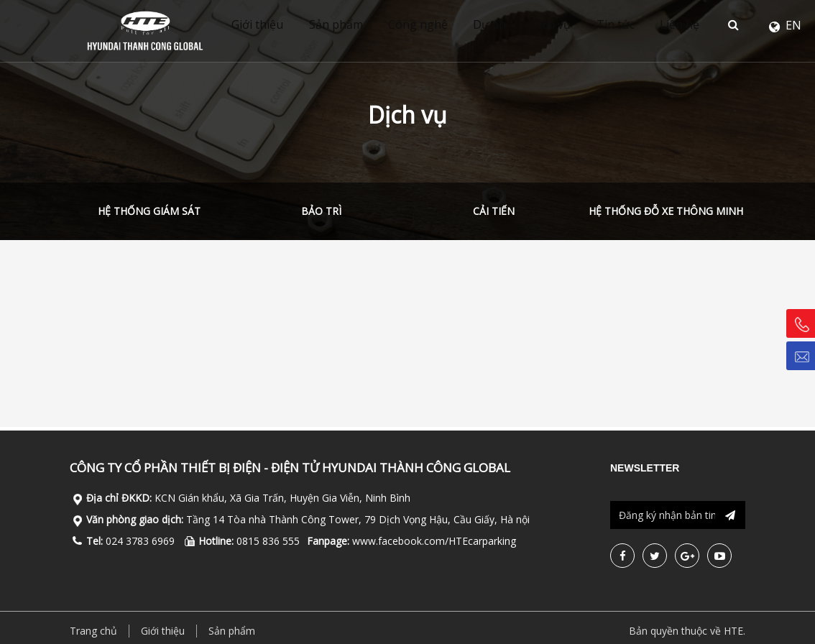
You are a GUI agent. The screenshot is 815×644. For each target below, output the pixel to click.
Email (805, 356)
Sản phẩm (342, 25)
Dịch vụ (568, 25)
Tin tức (636, 25)
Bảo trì (321, 211)
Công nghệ (428, 25)
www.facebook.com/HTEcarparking (434, 541)
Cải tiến (494, 211)
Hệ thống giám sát (149, 211)
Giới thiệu (261, 25)
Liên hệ (703, 25)
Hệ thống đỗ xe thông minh (666, 211)
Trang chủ (93, 631)
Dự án (503, 25)
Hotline (805, 324)
